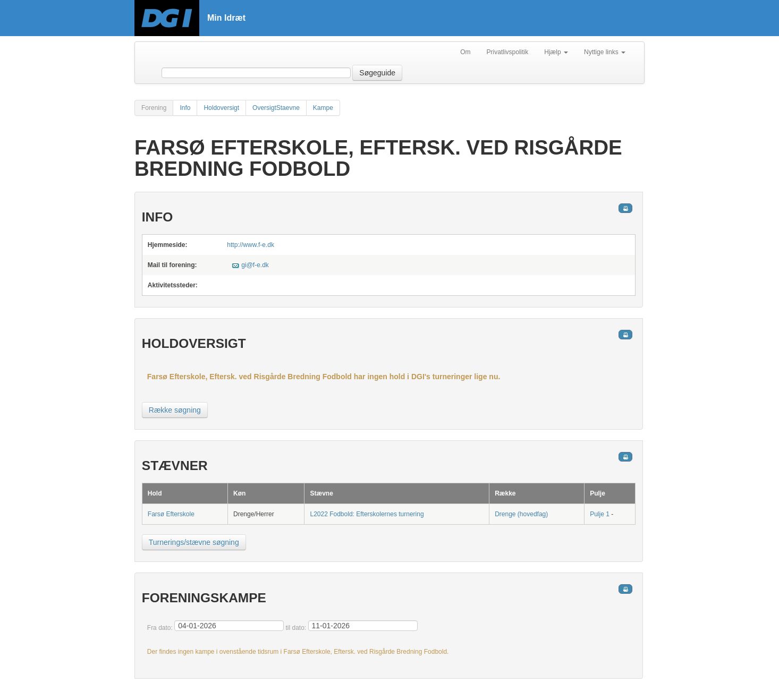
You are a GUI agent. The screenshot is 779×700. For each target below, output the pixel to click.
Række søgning (175, 410)
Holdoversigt (221, 108)
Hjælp (556, 52)
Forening (154, 108)
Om (465, 52)
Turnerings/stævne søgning (194, 542)
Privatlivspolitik (508, 52)
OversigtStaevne (276, 108)
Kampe (323, 108)
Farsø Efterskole (171, 514)
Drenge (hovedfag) (521, 514)
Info (185, 108)
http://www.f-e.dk (251, 245)
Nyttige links (605, 52)
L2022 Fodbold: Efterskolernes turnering (367, 514)
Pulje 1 (600, 514)
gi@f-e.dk (255, 265)
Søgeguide (377, 73)
